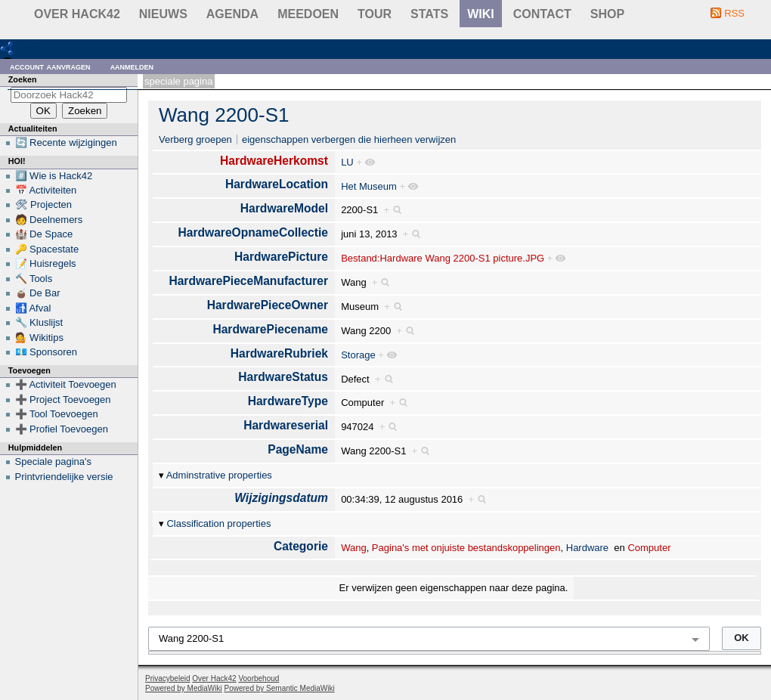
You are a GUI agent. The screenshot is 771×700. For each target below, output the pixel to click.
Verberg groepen (195, 139)
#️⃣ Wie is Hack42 (54, 176)
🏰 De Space (44, 234)
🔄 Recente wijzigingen (66, 142)
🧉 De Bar (38, 293)
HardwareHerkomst (274, 161)
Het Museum (369, 186)
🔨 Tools (34, 279)
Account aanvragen (50, 66)
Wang (353, 548)
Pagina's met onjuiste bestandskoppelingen (466, 548)
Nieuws (163, 14)
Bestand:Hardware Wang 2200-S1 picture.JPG (443, 258)
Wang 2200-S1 (224, 115)
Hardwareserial (286, 425)
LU (347, 162)
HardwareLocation (277, 184)
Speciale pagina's (54, 462)
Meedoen (308, 14)
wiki (481, 14)
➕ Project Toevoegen (63, 400)
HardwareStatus (283, 377)
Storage (358, 355)
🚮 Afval (33, 308)
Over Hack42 (77, 14)
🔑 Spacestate (47, 249)
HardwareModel (284, 208)
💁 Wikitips (39, 338)
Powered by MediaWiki (184, 688)
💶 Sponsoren (46, 352)
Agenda (232, 14)
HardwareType (288, 401)
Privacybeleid (167, 678)
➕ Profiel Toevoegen (62, 429)
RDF (31, 48)
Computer (649, 548)
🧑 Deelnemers (49, 220)
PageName (298, 449)
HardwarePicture (281, 257)
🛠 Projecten (44, 204)
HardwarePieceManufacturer (248, 281)
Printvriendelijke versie (64, 477)
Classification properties (218, 523)
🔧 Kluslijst (39, 322)
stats (429, 14)
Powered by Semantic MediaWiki (280, 688)
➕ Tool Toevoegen (57, 414)
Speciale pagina (178, 81)
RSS (734, 13)
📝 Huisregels (46, 263)
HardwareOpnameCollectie (253, 232)
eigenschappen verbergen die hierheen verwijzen (349, 139)
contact (542, 14)
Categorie (301, 546)
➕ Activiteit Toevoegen (66, 384)
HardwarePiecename (270, 329)
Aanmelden (132, 66)
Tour (375, 14)
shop (607, 14)
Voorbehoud (259, 678)
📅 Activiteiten (46, 190)
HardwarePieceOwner (268, 305)
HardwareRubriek (279, 353)
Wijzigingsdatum (281, 498)
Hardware (587, 548)
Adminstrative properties (219, 475)
